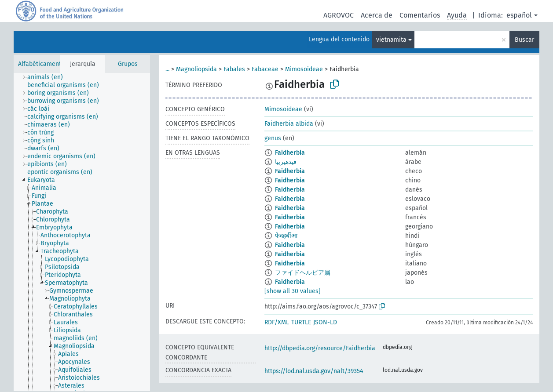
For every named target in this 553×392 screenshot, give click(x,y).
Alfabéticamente (41, 64)
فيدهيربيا (286, 162)
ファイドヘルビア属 (303, 273)
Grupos (128, 64)
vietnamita (391, 40)
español (519, 15)
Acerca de (377, 15)
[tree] (82, 232)
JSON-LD (325, 322)
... (167, 69)
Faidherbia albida (289, 124)
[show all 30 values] (293, 291)
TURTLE (301, 322)
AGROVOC (339, 15)
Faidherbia (290, 153)
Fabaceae (265, 69)
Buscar (524, 40)
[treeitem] (49, 77)
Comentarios (420, 15)
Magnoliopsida (196, 69)
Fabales (234, 69)
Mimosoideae (304, 69)
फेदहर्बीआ (286, 236)
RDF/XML (277, 322)
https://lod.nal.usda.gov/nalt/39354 (314, 371)
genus (273, 138)
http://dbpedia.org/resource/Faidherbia (320, 348)
